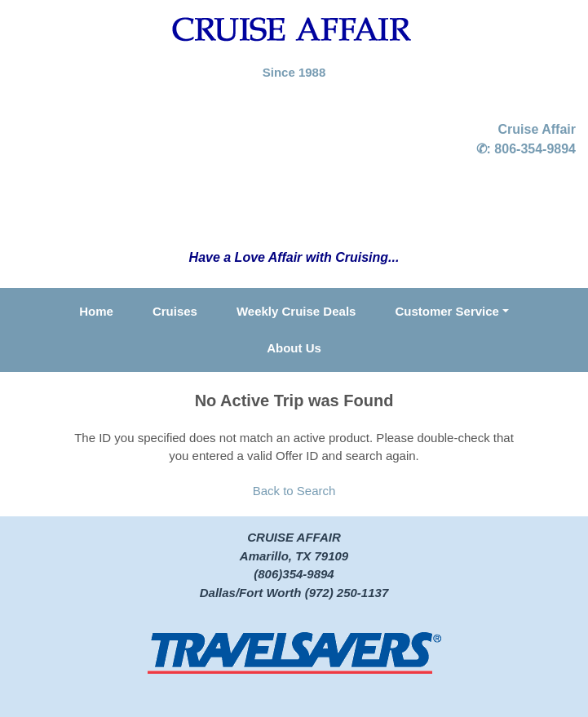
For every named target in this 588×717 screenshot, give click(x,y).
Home (96, 311)
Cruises (175, 311)
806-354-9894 (535, 149)
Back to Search (294, 491)
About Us (294, 348)
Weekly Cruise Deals (296, 311)
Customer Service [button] (447, 311)
